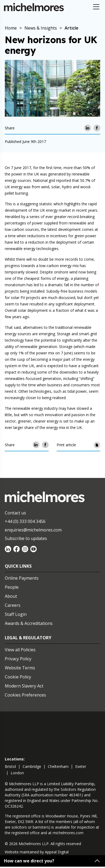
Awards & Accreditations (29, 623)
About (11, 596)
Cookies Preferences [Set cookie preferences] (25, 695)
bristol (10, 766)
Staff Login (16, 614)
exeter (81, 766)
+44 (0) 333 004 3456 (25, 521)
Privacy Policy (18, 659)
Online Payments (22, 578)
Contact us (15, 513)
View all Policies (20, 650)
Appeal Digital (57, 852)
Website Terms (20, 668)
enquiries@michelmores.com (33, 530)
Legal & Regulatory (28, 638)
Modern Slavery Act (24, 686)
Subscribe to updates (26, 538)
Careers (13, 605)
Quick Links (18, 566)
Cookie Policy (18, 677)
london (17, 773)
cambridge (32, 766)
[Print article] (97, 445)
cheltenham (58, 766)
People (12, 587)
